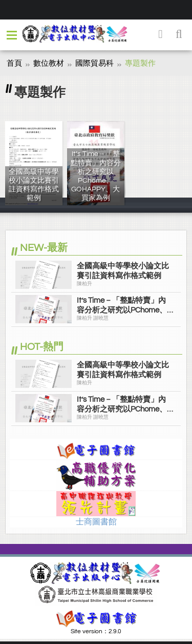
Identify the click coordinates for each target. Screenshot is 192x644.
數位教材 (49, 63)
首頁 (14, 63)
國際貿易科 (94, 63)
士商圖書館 (96, 522)
